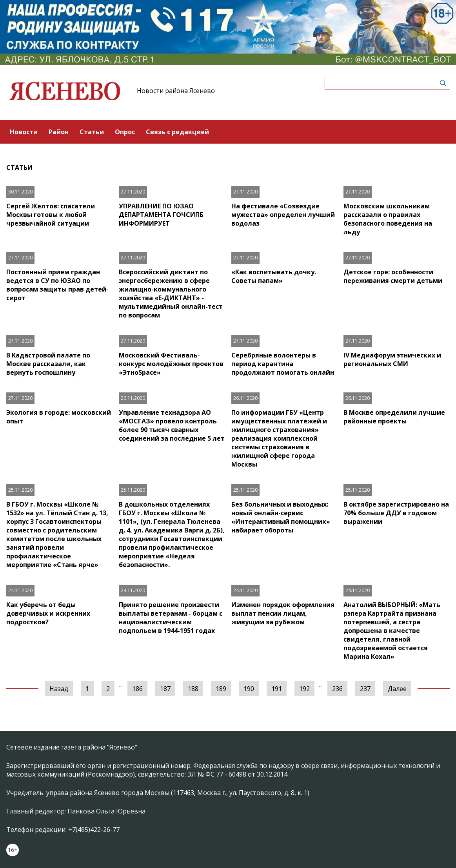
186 (137, 689)
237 (365, 689)
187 (165, 689)
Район (59, 132)
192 (304, 689)
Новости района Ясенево (176, 91)
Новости (24, 132)
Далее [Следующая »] (397, 689)
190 (249, 689)
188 (193, 689)
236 (337, 689)
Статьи (92, 132)
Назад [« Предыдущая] (59, 689)
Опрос (125, 132)
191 (277, 689)
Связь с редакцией (177, 132)
